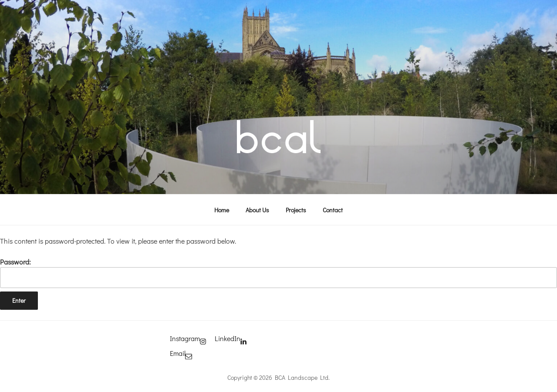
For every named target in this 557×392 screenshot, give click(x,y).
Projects (296, 210)
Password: (278, 273)
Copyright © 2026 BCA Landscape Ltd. (278, 377)
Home (222, 210)
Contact (333, 210)
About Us (257, 210)
